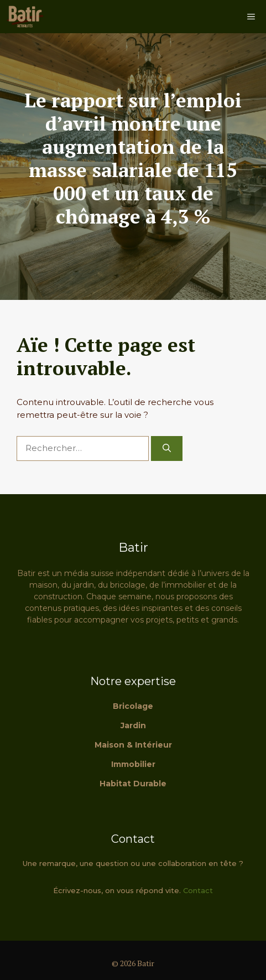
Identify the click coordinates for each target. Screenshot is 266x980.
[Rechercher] (167, 448)
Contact (198, 890)
